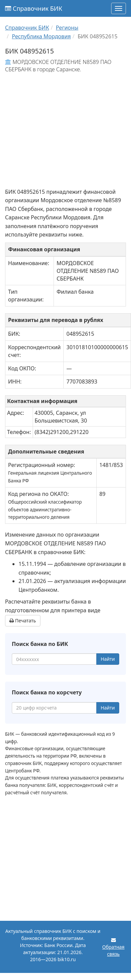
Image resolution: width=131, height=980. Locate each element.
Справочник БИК (34, 8)
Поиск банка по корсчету (47, 692)
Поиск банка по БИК (40, 644)
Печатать (23, 621)
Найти (108, 659)
